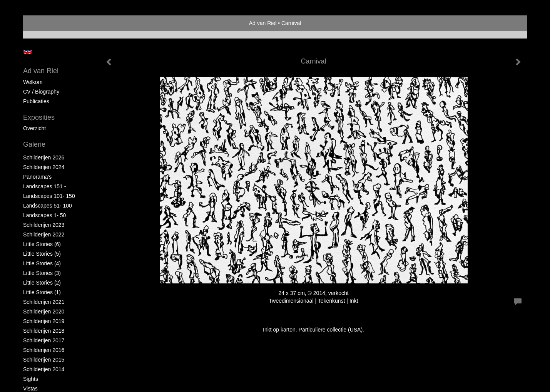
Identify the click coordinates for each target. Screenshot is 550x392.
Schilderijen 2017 (44, 340)
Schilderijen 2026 (44, 157)
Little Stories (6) (42, 244)
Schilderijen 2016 (44, 350)
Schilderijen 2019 (44, 321)
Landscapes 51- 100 (48, 206)
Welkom (33, 82)
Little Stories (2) (42, 283)
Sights (31, 379)
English (28, 52)
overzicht (34, 128)
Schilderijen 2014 (44, 369)
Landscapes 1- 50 (44, 215)
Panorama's (37, 177)
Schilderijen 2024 (44, 167)
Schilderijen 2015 (44, 360)
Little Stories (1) (42, 292)
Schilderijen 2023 (44, 225)
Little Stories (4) (42, 263)
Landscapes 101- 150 (49, 196)
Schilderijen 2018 (44, 331)
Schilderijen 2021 (44, 302)
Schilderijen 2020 (44, 312)
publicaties (36, 101)
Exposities (39, 117)
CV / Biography (41, 92)
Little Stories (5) (42, 254)
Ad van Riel (263, 23)
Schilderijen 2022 (44, 235)
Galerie (34, 144)
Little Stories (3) (42, 273)
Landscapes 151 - (44, 186)
